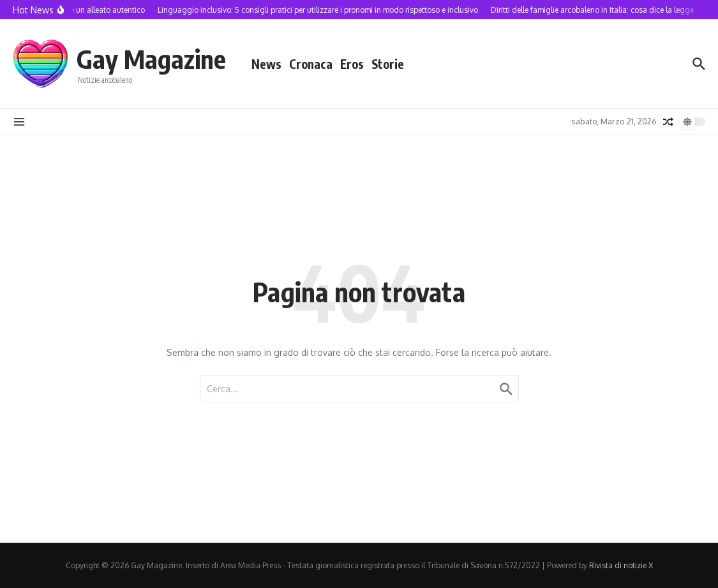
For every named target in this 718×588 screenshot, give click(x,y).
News (266, 64)
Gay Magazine (151, 59)
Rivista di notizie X (621, 565)
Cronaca (311, 64)
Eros (352, 64)
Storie (388, 64)
